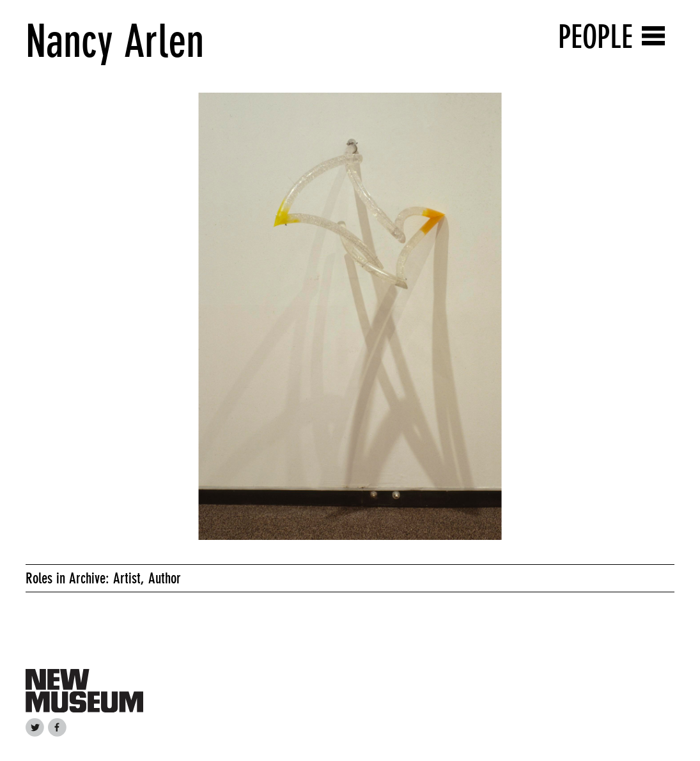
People (595, 37)
